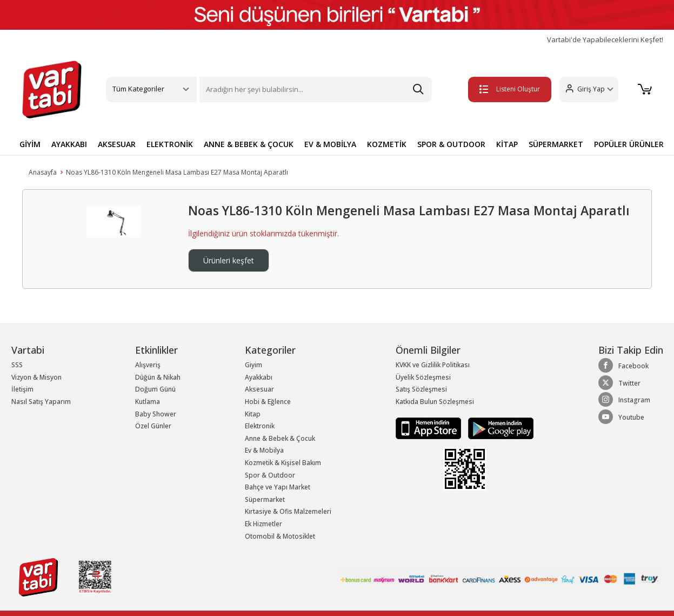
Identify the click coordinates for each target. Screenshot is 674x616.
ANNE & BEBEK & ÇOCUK (249, 144)
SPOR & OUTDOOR (451, 144)
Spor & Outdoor (270, 475)
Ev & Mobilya (264, 450)
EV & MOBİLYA (330, 144)
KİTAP (507, 144)
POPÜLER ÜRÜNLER (629, 144)
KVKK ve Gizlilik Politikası (433, 365)
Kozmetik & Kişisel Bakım (283, 463)
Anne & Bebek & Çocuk (280, 438)
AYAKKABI (69, 144)
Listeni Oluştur (510, 89)
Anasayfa (43, 172)
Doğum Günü (155, 389)
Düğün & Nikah (158, 377)
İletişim (22, 389)
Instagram (624, 400)
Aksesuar (259, 389)
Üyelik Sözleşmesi (423, 377)
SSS (17, 365)
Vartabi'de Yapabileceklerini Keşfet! (605, 40)
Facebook (623, 366)
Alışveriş (148, 365)
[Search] (316, 90)
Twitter (619, 383)
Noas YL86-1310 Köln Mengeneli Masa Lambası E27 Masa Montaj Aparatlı (177, 172)
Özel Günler (153, 426)
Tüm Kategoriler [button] (138, 89)
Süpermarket (265, 499)
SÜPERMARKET (556, 144)
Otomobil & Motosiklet (280, 536)
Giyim (253, 365)
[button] (589, 90)
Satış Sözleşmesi (421, 389)
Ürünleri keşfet (229, 260)
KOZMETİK (387, 144)
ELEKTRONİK (170, 144)
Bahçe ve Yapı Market (278, 487)
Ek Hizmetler (263, 524)
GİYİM (30, 144)
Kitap (253, 414)
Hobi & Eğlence (268, 402)
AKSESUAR (117, 144)
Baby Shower (156, 414)
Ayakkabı (259, 377)
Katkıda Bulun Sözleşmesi (435, 402)
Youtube (621, 417)
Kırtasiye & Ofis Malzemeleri (288, 511)
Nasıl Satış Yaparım (41, 402)
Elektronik (260, 426)
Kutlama (148, 402)
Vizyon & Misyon (36, 377)
